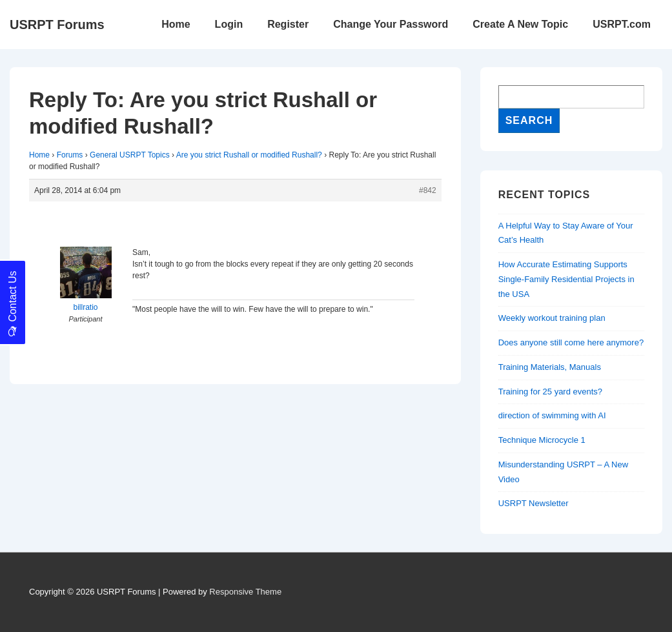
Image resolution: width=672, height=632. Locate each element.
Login (229, 24)
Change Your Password (391, 24)
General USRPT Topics (130, 155)
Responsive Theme (245, 592)
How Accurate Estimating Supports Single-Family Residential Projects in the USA (566, 279)
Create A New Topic (520, 24)
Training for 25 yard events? (550, 392)
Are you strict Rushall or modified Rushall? (249, 155)
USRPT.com (622, 24)
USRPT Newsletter (534, 503)
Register (288, 24)
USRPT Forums (57, 25)
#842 (428, 190)
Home (176, 24)
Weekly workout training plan (552, 318)
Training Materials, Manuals (550, 367)
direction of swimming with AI (552, 415)
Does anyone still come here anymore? (571, 342)
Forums (70, 155)
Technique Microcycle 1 (542, 440)
